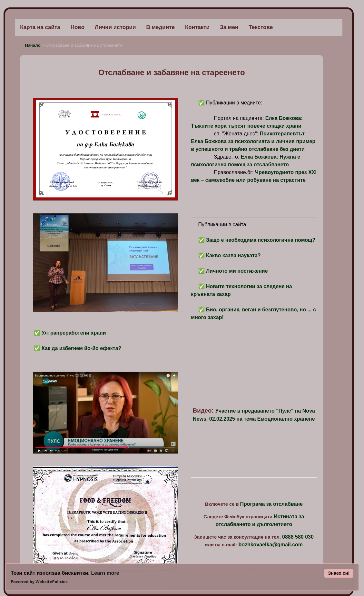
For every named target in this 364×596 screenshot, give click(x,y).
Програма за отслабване (271, 504)
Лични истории (115, 27)
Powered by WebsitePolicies (39, 581)
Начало (33, 45)
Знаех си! (339, 573)
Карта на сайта (40, 27)
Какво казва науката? (233, 255)
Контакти (197, 27)
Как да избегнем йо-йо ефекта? (81, 348)
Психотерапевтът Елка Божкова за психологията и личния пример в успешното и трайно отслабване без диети (253, 141)
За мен (229, 27)
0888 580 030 (298, 537)
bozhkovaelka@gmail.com (271, 545)
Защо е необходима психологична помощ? (261, 240)
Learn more (105, 573)
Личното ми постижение (237, 271)
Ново (78, 27)
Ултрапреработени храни (74, 333)
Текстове (261, 27)
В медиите (160, 27)
